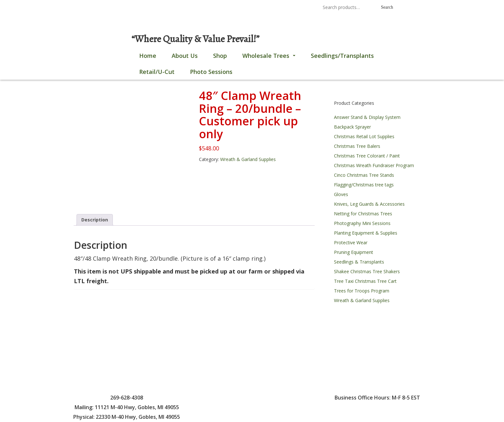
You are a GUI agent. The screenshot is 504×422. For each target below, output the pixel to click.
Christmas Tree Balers (357, 146)
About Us (185, 56)
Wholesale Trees (270, 58)
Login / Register (130, 8)
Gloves (341, 194)
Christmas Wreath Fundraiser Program (374, 165)
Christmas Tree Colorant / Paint (367, 156)
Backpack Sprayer (352, 127)
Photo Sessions (211, 72)
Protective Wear (351, 242)
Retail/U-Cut (157, 72)
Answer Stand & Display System (367, 117)
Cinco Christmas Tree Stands (364, 175)
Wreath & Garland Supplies (248, 159)
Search (387, 7)
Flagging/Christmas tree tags (364, 185)
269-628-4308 (232, 8)
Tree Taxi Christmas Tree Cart (365, 281)
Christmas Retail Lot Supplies (364, 136)
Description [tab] (95, 220)
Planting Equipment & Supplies (366, 233)
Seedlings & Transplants (359, 262)
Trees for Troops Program (362, 291)
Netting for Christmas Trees (363, 214)
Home (148, 56)
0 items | (89, 8)
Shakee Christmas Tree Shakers (367, 271)
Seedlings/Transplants (342, 56)
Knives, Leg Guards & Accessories (369, 204)
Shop (220, 56)
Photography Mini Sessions (362, 223)
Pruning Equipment (354, 252)
